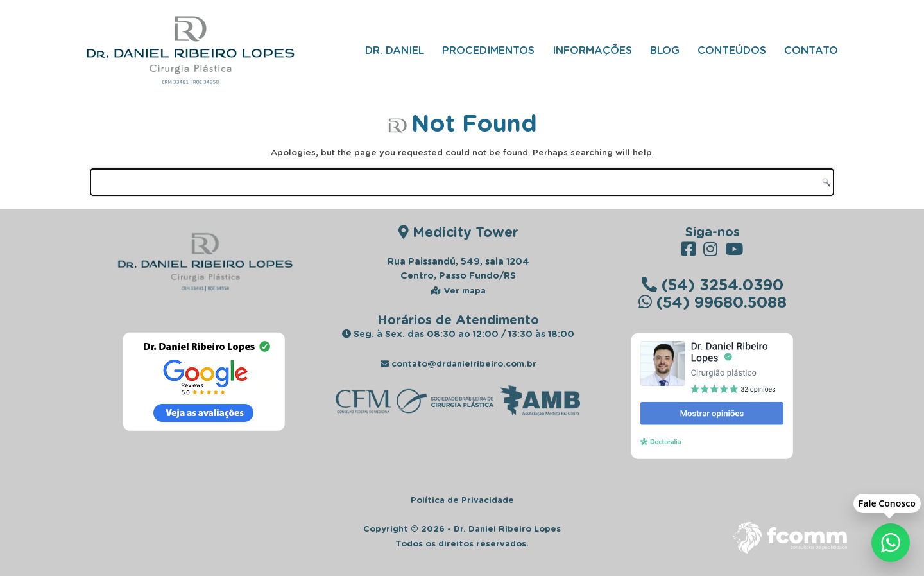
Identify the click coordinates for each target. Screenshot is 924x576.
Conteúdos (732, 50)
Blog (665, 50)
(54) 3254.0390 (713, 284)
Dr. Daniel (395, 50)
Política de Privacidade (462, 500)
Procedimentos (488, 50)
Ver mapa (458, 290)
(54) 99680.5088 (713, 301)
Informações (592, 50)
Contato (811, 50)
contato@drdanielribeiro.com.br (458, 363)
